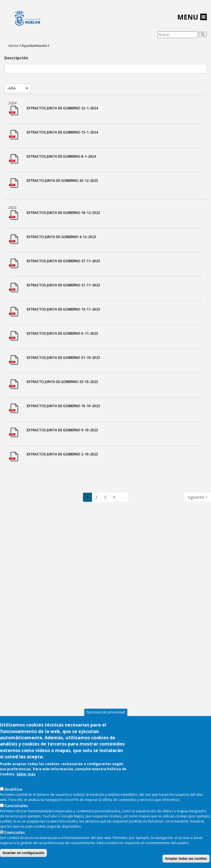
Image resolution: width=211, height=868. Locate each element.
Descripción (16, 58)
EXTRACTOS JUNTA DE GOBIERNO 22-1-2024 (62, 108)
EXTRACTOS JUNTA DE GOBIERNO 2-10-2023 (62, 454)
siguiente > (198, 497)
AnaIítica (13, 803)
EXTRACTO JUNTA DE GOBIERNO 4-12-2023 (61, 237)
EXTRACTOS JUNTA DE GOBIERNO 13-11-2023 (63, 309)
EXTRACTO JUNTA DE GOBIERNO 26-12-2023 (62, 181)
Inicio (13, 45)
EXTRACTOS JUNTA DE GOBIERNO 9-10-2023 (62, 430)
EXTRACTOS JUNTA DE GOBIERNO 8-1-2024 (61, 156)
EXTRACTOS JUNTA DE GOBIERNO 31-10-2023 (63, 358)
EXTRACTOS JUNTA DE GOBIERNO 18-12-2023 (63, 213)
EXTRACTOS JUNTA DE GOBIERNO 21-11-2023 (63, 285)
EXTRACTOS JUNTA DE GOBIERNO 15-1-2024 (62, 132)
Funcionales (16, 819)
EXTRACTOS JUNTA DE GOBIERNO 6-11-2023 (62, 333)
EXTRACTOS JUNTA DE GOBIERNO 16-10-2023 (63, 406)
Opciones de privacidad (105, 726)
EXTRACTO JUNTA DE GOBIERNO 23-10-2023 (62, 382)
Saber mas (26, 787)
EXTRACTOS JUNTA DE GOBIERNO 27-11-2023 (63, 261)
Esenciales (15, 846)
